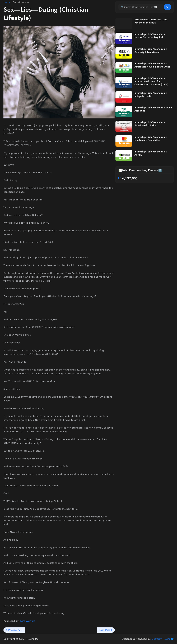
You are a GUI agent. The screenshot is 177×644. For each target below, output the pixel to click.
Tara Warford (28, 621)
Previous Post (15, 630)
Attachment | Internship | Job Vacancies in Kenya (151, 35)
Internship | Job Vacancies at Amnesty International (151, 65)
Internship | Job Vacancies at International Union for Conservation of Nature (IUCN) (151, 96)
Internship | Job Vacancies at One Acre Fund (153, 123)
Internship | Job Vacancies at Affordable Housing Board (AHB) (152, 79)
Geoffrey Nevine (161, 639)
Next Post (105, 630)
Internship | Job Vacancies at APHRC (151, 167)
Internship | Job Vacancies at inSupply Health (151, 109)
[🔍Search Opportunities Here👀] (141, 21)
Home (7, 2)
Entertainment (21, 2)
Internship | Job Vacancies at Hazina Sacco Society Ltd (151, 50)
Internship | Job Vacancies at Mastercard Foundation (151, 153)
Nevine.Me (32, 639)
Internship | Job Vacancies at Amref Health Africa (151, 138)
